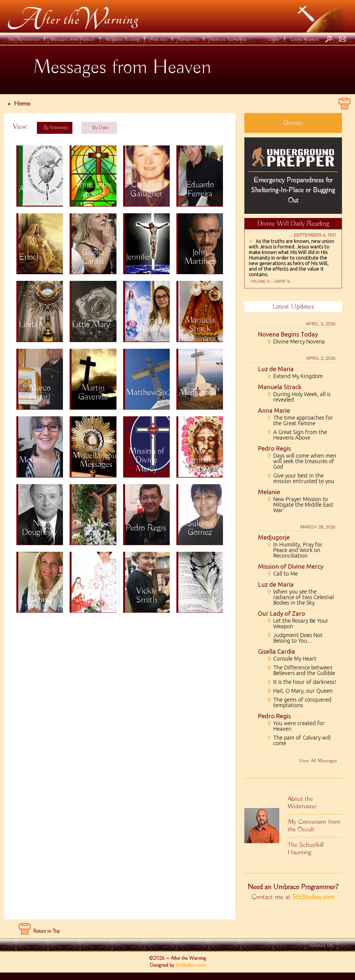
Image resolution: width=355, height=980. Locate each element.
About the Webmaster (302, 803)
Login (274, 39)
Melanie (269, 492)
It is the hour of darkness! (301, 682)
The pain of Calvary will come (299, 740)
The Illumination (24, 39)
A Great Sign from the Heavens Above (297, 435)
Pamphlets (188, 39)
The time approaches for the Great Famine (300, 420)
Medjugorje (274, 537)
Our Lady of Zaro (282, 613)
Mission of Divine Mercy (291, 566)
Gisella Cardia (277, 651)
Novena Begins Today (288, 334)
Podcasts (158, 39)
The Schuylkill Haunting (306, 849)
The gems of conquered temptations (299, 702)
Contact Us (322, 946)
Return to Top (46, 931)
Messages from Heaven (72, 39)
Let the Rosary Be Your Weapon (298, 624)
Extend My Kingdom (295, 376)
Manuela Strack (280, 387)
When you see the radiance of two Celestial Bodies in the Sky (300, 597)
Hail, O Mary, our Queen (300, 691)
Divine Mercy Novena (296, 342)
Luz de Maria (276, 369)
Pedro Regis (274, 448)
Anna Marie (274, 410)
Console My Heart (292, 659)
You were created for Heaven (296, 726)
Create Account (305, 39)
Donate (293, 123)
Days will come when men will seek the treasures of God (302, 461)
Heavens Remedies (228, 39)
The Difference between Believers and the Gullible (301, 670)
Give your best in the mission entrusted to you (301, 478)
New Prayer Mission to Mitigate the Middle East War (300, 505)
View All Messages (318, 761)
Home (22, 104)
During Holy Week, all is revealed (299, 397)
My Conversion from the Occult (314, 826)
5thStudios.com (313, 897)
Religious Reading (122, 39)
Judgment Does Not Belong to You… (295, 638)
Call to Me (282, 574)
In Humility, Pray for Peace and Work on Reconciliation (295, 550)
